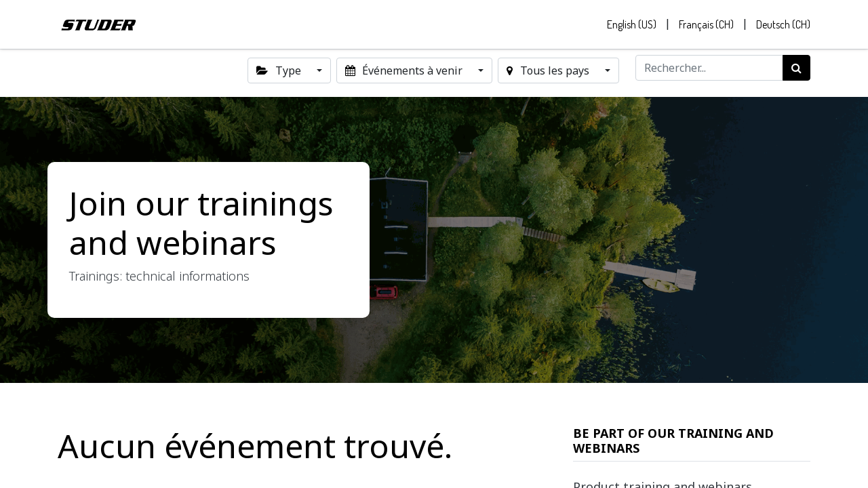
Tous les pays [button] (549, 70)
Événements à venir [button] (405, 70)
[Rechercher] (796, 68)
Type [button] (280, 70)
